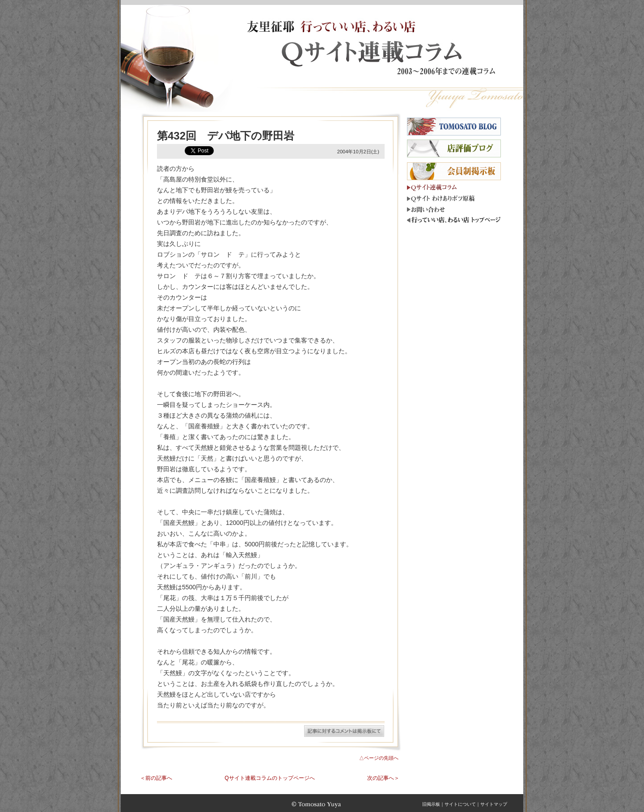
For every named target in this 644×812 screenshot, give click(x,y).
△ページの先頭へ (379, 758)
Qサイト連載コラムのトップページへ (269, 778)
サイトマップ (494, 804)
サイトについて (460, 804)
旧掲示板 (431, 804)
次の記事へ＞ (383, 778)
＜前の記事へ (156, 778)
